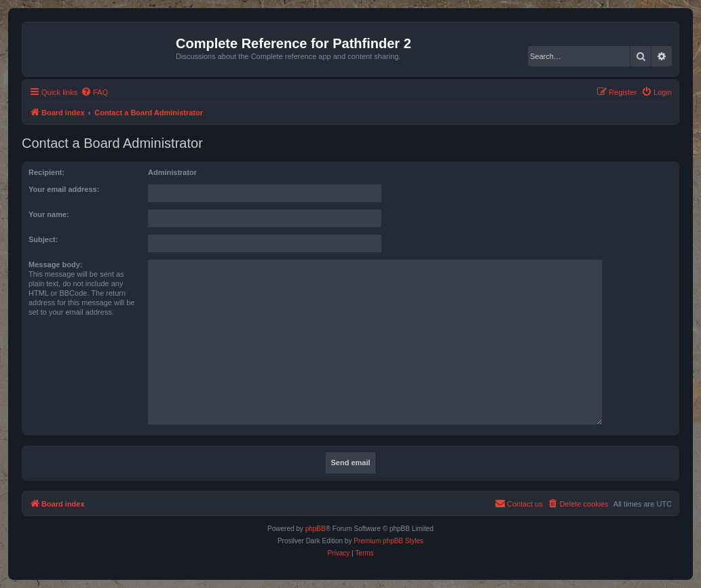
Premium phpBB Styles (389, 541)
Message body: (55, 264)
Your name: (49, 214)
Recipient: (46, 172)
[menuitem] (94, 92)
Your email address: (64, 189)
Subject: (43, 239)
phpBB (316, 529)
